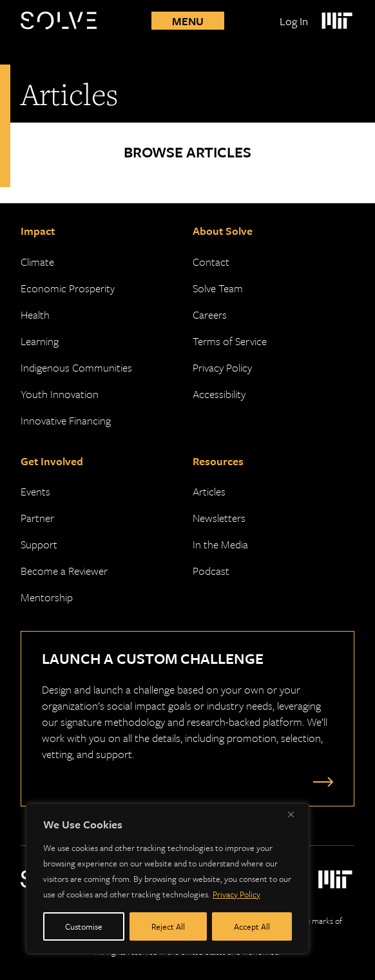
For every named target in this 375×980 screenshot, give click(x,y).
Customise (84, 926)
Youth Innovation (60, 394)
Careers (210, 315)
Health (35, 315)
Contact (211, 262)
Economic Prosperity (68, 288)
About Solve (223, 231)
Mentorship (47, 597)
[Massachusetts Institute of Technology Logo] (336, 21)
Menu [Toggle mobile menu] (188, 21)
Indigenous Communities (76, 367)
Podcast (211, 571)
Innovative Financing (66, 420)
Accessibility (219, 394)
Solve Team (218, 288)
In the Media (220, 544)
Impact (38, 231)
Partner (37, 518)
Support (39, 544)
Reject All (168, 926)
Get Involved (52, 461)
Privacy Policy (236, 894)
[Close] (296, 814)
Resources (218, 461)
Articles (209, 491)
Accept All (252, 926)
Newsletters (219, 518)
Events (35, 491)
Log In (294, 21)
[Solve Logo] (62, 21)
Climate (37, 262)
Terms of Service (230, 341)
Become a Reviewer (64, 571)
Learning (40, 341)
